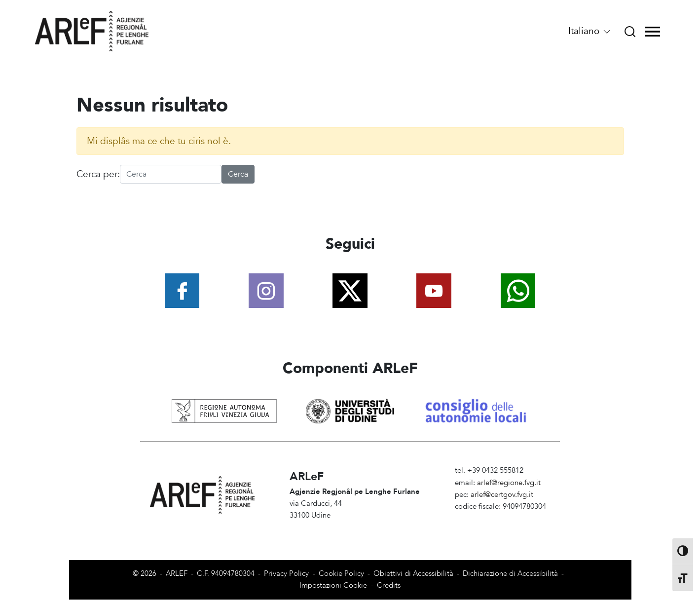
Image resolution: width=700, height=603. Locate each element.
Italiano (590, 31)
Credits (389, 585)
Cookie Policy (341, 574)
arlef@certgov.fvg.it (502, 495)
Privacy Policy (286, 574)
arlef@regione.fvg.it (509, 483)
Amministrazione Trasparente (502, 519)
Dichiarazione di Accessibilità (510, 574)
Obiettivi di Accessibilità (413, 574)
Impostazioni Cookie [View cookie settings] (333, 585)
